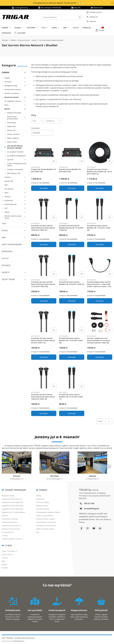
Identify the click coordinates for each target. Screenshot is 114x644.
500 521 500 (89, 503)
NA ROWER (31, 28)
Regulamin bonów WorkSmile (12, 509)
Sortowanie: (35, 128)
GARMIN (5, 28)
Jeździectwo (9, 200)
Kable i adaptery (13, 138)
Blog (4, 561)
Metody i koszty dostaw (11, 529)
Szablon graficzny (13, 641)
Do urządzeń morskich (15, 152)
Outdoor (8, 177)
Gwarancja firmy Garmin (11, 526)
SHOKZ (54, 28)
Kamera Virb (9, 181)
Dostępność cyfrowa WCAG (46, 526)
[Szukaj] (80, 17)
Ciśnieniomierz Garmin (13, 89)
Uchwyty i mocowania (15, 169)
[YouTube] (94, 528)
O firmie (5, 558)
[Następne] (109, 466)
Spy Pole (10, 160)
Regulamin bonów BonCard (12, 499)
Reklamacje (40, 499)
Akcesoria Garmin (24, 40)
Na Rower (8, 82)
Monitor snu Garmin (12, 93)
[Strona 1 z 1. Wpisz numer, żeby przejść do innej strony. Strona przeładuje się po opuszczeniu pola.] (105, 421)
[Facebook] (81, 528)
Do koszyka (44, 188)
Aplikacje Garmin (42, 506)
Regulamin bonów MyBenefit (12, 502)
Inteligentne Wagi (11, 86)
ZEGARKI (17, 28)
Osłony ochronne (13, 134)
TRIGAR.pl (5, 40)
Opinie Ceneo (7, 554)
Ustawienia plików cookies (12, 539)
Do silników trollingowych (16, 156)
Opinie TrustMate (9, 551)
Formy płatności (8, 532)
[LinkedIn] (100, 528)
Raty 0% (5, 516)
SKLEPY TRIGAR (8, 279)
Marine (34, 40)
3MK (65, 28)
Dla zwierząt (9, 189)
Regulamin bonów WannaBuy (13, 506)
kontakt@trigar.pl (91, 509)
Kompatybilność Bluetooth (46, 522)
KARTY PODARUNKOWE (12, 244)
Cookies (5, 536)
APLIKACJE (6, 265)
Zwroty (39, 496)
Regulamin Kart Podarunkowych (13, 512)
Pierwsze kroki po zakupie (45, 519)
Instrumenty (11, 123)
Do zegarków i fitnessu (13, 101)
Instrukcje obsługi (42, 509)
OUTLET (76, 28)
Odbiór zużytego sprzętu (45, 529)
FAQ (38, 532)
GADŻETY (6, 272)
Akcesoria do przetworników (12, 118)
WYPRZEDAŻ (6, 33)
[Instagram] (88, 528)
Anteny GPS (11, 130)
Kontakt (5, 568)
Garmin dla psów (11, 204)
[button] (112, 3)
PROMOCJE (87, 28)
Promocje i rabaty (43, 502)
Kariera (4, 564)
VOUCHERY (22, 33)
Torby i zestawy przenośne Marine (17, 164)
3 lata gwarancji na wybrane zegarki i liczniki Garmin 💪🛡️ (57, 3)
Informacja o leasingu (10, 519)
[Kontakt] (94, 12)
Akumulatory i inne (14, 173)
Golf (6, 185)
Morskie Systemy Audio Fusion (13, 217)
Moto (6, 105)
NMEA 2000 (11, 126)
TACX (43, 28)
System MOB (12, 142)
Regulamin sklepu (8, 496)
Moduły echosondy (14, 113)
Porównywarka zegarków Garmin (48, 512)
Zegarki (7, 78)
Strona (100, 421)
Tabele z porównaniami (45, 516)
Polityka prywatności (9, 522)
